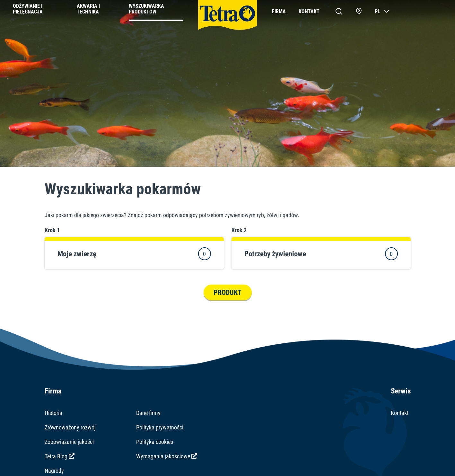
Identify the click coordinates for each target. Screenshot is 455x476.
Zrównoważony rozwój (70, 427)
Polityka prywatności (160, 427)
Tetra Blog (60, 456)
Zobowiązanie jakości (69, 442)
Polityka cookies (155, 442)
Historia (53, 413)
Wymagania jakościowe (167, 456)
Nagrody (54, 471)
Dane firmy (148, 413)
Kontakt (400, 413)
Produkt (227, 292)
